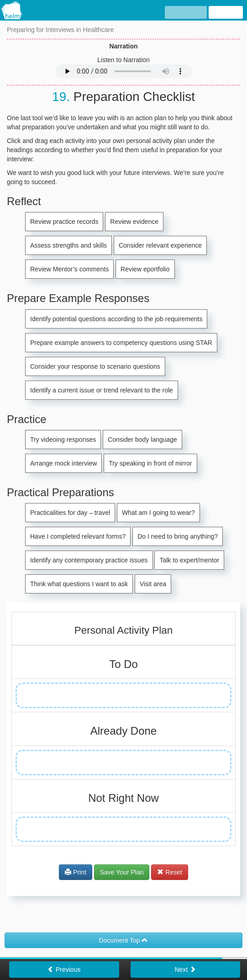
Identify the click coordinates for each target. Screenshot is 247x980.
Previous (64, 969)
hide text (186, 13)
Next (185, 969)
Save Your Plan (122, 872)
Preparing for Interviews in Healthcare (60, 30)
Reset (169, 872)
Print (76, 872)
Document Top (124, 940)
